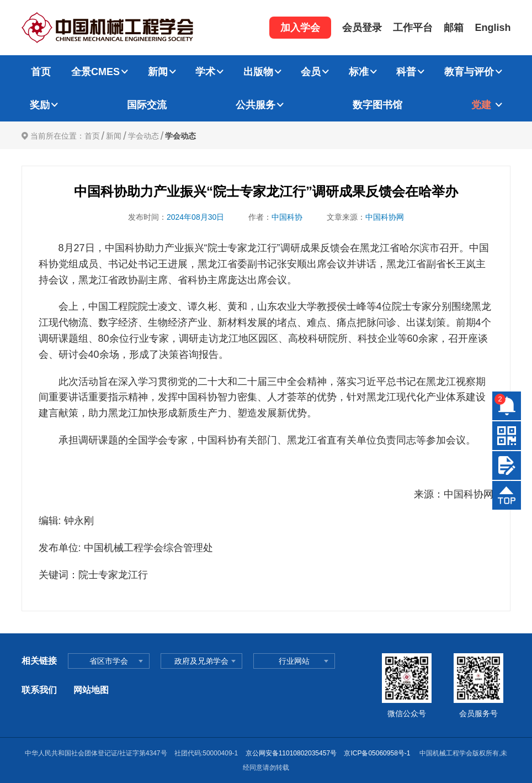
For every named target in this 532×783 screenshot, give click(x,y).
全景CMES (95, 72)
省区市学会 (109, 661)
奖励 (40, 105)
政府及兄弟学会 (201, 661)
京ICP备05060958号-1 (378, 753)
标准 (359, 72)
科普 (406, 72)
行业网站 (294, 661)
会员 (311, 72)
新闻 (158, 72)
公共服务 (256, 105)
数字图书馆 (377, 105)
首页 (41, 72)
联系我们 (39, 690)
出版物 (258, 72)
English (493, 28)
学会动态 (143, 136)
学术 (205, 72)
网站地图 (91, 690)
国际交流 (147, 105)
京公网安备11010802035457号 (291, 753)
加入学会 (300, 28)
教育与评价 (469, 72)
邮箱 (454, 28)
